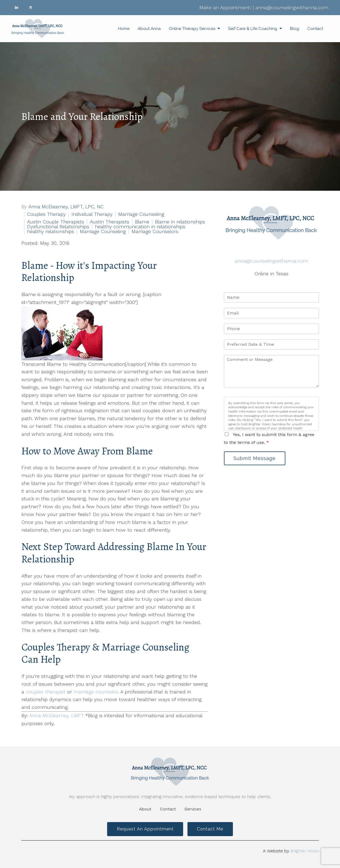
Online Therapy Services (192, 29)
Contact (315, 29)
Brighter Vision (305, 851)
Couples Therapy (46, 214)
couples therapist (46, 692)
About (145, 809)
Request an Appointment (145, 829)
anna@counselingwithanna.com (292, 7)
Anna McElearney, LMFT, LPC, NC (66, 207)
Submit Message (255, 458)
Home (124, 29)
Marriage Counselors (155, 232)
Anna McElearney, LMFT (57, 715)
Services (193, 809)
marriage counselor (96, 692)
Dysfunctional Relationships (58, 227)
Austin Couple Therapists (56, 222)
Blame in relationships (180, 222)
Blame (142, 222)
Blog (295, 29)
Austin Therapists (110, 222)
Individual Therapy (92, 214)
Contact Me (211, 829)
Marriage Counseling (141, 214)
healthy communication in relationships (140, 227)
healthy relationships (51, 232)
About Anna (149, 29)
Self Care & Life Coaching (253, 29)
